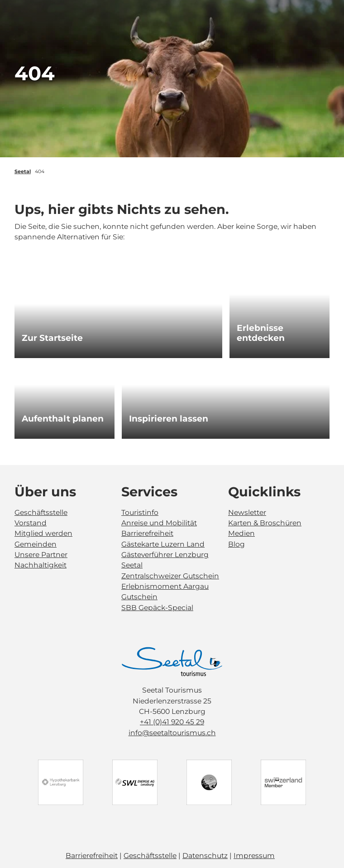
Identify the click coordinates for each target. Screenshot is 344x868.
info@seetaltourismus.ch (172, 733)
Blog (236, 544)
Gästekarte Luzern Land (163, 544)
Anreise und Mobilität (159, 523)
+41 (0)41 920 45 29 (172, 722)
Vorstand (31, 523)
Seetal (23, 172)
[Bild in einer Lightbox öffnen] (172, 662)
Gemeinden (36, 544)
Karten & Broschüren (265, 523)
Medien (241, 533)
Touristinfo (140, 512)
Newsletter (247, 512)
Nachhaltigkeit (41, 565)
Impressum (254, 856)
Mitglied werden (43, 533)
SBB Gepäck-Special (157, 608)
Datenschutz (205, 856)
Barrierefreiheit (147, 533)
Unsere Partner (41, 555)
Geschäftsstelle (41, 512)
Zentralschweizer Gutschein (170, 575)
